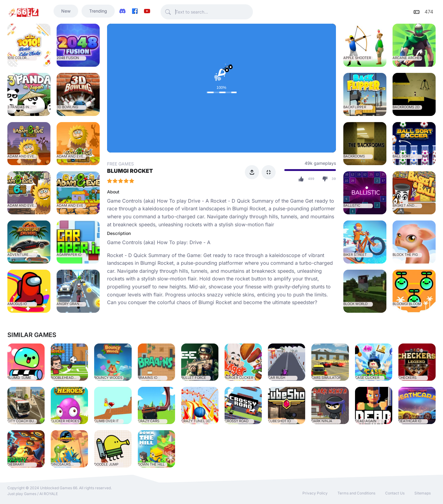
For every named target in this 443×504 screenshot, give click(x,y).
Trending (98, 11)
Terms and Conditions (356, 493)
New (66, 11)
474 (429, 12)
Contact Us (395, 493)
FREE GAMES (120, 164)
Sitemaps (423, 493)
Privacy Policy (315, 493)
